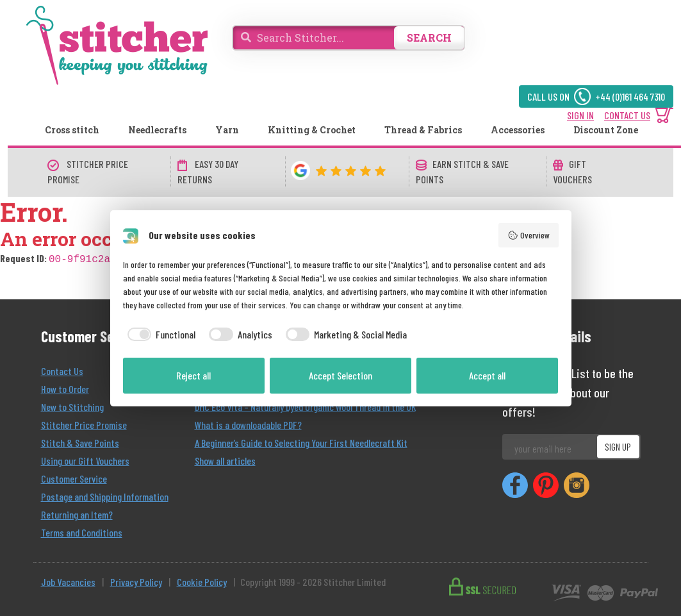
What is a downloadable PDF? (248, 423)
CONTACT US (627, 115)
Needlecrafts (157, 130)
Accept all (487, 375)
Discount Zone (606, 130)
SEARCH (429, 37)
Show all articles (225, 459)
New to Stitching (72, 405)
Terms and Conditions (82, 531)
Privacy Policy (136, 580)
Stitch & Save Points (80, 441)
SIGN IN (580, 115)
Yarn (227, 130)
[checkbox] (160, 335)
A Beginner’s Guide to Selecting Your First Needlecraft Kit (301, 441)
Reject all (193, 375)
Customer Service (74, 477)
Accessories (518, 130)
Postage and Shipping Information (105, 495)
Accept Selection (341, 375)
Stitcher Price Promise (84, 423)
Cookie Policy (202, 580)
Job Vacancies (68, 580)
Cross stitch (72, 130)
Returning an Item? (77, 513)
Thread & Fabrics (423, 130)
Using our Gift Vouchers (85, 459)
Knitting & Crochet (312, 130)
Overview (529, 235)
